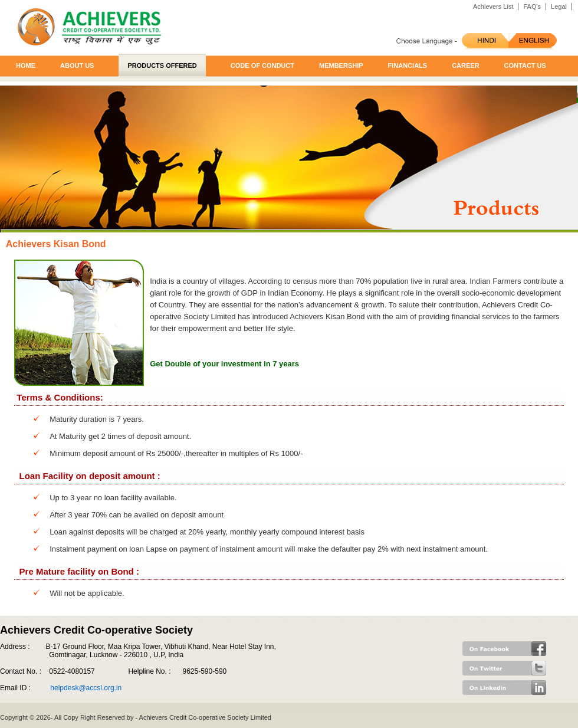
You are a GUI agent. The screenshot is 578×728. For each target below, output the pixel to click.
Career (465, 65)
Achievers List (493, 6)
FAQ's (532, 6)
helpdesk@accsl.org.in (86, 688)
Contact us (525, 65)
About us (77, 65)
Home (26, 65)
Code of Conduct (262, 65)
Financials (408, 65)
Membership (341, 65)
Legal (559, 6)
